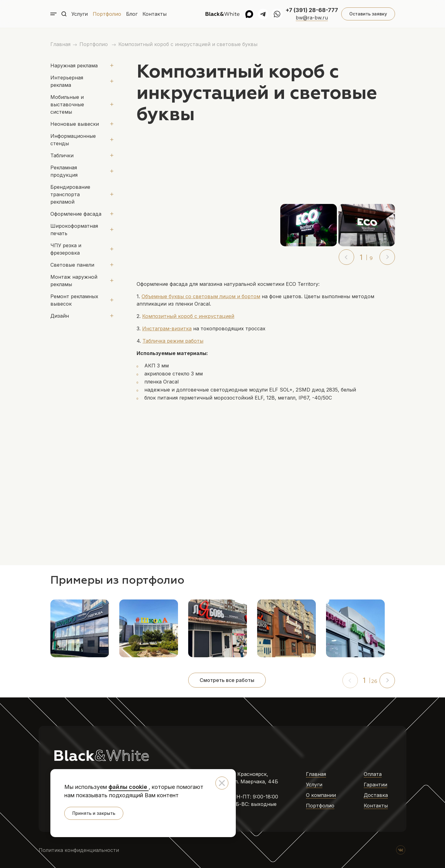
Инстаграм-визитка (167, 328)
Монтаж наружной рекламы (74, 281)
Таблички (62, 155)
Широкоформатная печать (74, 230)
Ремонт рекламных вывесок (74, 300)
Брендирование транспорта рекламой (70, 194)
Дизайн (60, 316)
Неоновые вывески (75, 124)
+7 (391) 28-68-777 (312, 10)
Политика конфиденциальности (79, 850)
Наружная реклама (74, 66)
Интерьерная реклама (67, 81)
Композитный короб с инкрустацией (188, 316)
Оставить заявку (368, 14)
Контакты (155, 14)
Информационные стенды (73, 140)
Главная (60, 44)
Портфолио (107, 14)
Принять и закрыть (94, 813)
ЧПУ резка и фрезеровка (66, 249)
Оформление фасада (76, 214)
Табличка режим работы (173, 341)
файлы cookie (129, 787)
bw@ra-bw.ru (312, 18)
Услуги (80, 14)
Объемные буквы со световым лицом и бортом (201, 296)
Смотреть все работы (227, 680)
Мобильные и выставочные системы (67, 104)
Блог (132, 14)
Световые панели (72, 265)
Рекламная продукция (64, 171)
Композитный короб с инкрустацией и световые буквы (188, 44)
